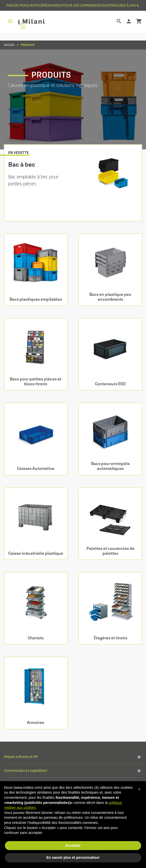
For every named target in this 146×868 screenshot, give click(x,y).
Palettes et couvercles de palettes (110, 551)
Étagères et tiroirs (110, 638)
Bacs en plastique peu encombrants (110, 297)
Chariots (36, 638)
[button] (139, 789)
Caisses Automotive (36, 468)
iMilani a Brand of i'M (21, 757)
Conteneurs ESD (110, 384)
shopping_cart (139, 21)
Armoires (36, 723)
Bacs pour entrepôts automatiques (110, 466)
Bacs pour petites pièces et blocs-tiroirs (36, 381)
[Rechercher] (115, 21)
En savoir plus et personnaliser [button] (73, 857)
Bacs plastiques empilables (36, 299)
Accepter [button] (73, 845)
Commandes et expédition (26, 770)
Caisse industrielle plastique (36, 553)
